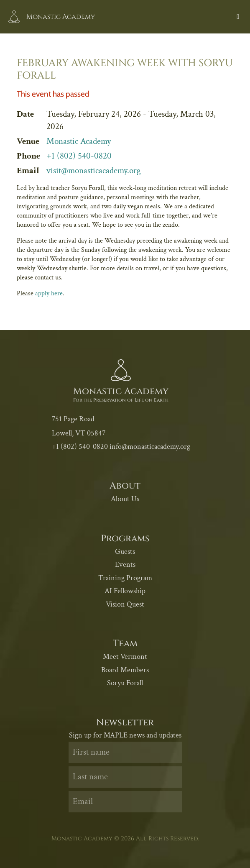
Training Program (125, 578)
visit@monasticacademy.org (94, 170)
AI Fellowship (125, 591)
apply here (49, 293)
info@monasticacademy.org (150, 447)
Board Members (125, 670)
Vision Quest (125, 604)
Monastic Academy (79, 141)
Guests (125, 552)
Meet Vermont (125, 657)
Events (125, 565)
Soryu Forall (125, 683)
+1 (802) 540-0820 (79, 156)
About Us (125, 499)
